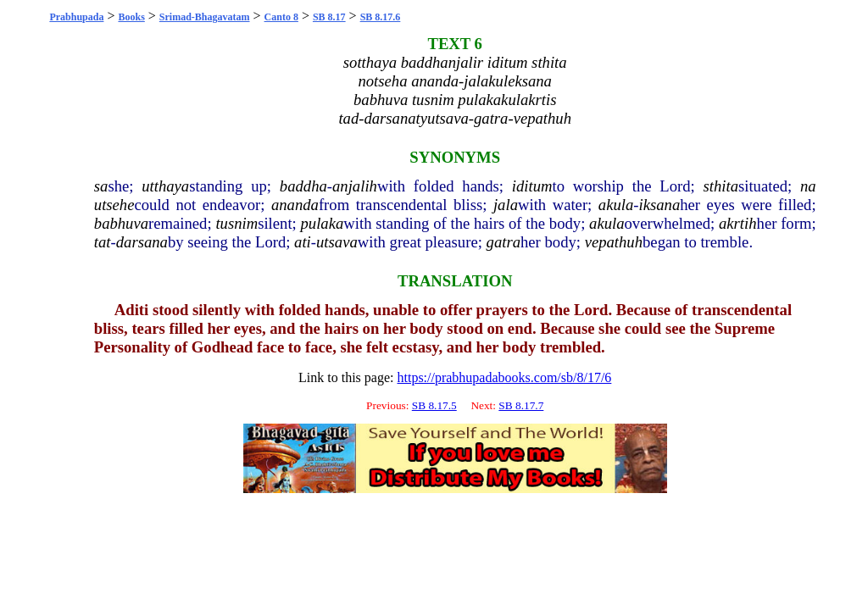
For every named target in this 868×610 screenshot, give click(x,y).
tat (103, 242)
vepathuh (614, 242)
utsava (337, 242)
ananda (295, 205)
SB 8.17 (329, 17)
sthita (721, 186)
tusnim (236, 223)
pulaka (323, 223)
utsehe (114, 205)
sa (101, 186)
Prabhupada (76, 17)
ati (303, 242)
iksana (660, 205)
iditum (532, 186)
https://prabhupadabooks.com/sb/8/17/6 (504, 377)
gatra (504, 242)
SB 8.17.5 (434, 405)
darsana (142, 242)
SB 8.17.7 (521, 405)
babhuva (121, 223)
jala (506, 205)
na (808, 186)
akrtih (738, 223)
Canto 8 (281, 17)
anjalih (355, 186)
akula (616, 205)
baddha (303, 186)
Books (131, 17)
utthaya (165, 186)
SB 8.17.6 (381, 17)
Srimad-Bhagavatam (205, 17)
